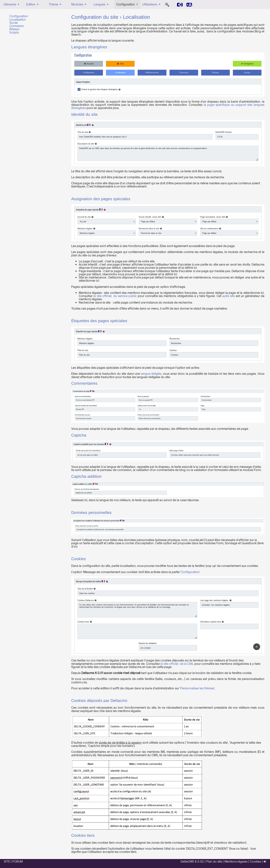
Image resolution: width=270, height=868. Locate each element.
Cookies (255, 862)
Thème (55, 4)
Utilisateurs (152, 4)
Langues (101, 4)
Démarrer (12, 4)
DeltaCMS (187, 862)
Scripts (14, 32)
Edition (33, 4)
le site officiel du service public (115, 296)
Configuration (127, 4)
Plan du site (214, 862)
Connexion (17, 26)
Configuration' (190, 572)
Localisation (18, 20)
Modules (79, 4)
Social (14, 23)
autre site (228, 296)
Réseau (14, 29)
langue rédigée (151, 374)
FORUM (18, 862)
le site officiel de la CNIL (177, 664)
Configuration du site (95, 17)
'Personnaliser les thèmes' (197, 688)
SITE (7, 862)
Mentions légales (236, 862)
